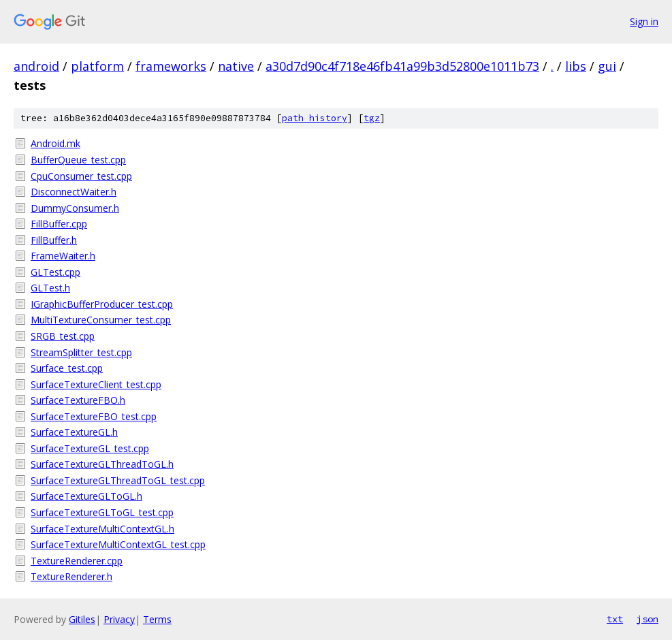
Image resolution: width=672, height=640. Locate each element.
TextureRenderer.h (71, 576)
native (236, 66)
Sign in (644, 21)
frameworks (171, 66)
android (36, 66)
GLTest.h (50, 288)
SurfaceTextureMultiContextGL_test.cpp (118, 544)
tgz (372, 118)
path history (315, 118)
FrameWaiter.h (63, 256)
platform (97, 66)
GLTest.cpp (55, 272)
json (647, 619)
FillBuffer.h (54, 240)
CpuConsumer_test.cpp (81, 176)
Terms (157, 619)
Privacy (119, 619)
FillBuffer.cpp (59, 224)
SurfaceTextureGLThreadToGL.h (102, 464)
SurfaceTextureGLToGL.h (86, 496)
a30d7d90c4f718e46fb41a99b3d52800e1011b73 (402, 66)
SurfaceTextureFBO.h (78, 400)
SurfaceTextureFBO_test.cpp (94, 416)
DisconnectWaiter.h (74, 192)
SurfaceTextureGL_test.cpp (90, 448)
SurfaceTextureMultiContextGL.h (102, 529)
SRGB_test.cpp (63, 336)
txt (615, 619)
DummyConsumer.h (75, 208)
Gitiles (82, 619)
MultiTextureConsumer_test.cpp (101, 320)
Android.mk (55, 143)
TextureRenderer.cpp (77, 561)
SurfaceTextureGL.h (74, 432)
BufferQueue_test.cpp (78, 160)
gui (607, 66)
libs (576, 66)
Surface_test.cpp (67, 368)
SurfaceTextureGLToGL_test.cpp (102, 512)
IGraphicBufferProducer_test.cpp (102, 304)
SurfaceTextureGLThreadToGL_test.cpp (118, 480)
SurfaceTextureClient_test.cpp (96, 384)
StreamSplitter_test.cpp (81, 352)
